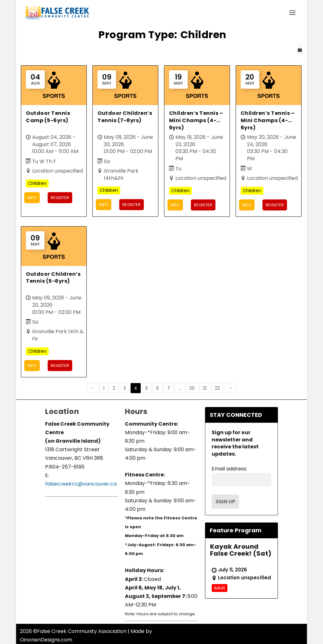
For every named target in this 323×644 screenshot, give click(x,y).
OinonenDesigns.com (46, 640)
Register (60, 198)
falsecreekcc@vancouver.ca (81, 484)
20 (192, 388)
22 (217, 388)
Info (32, 198)
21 (205, 388)
